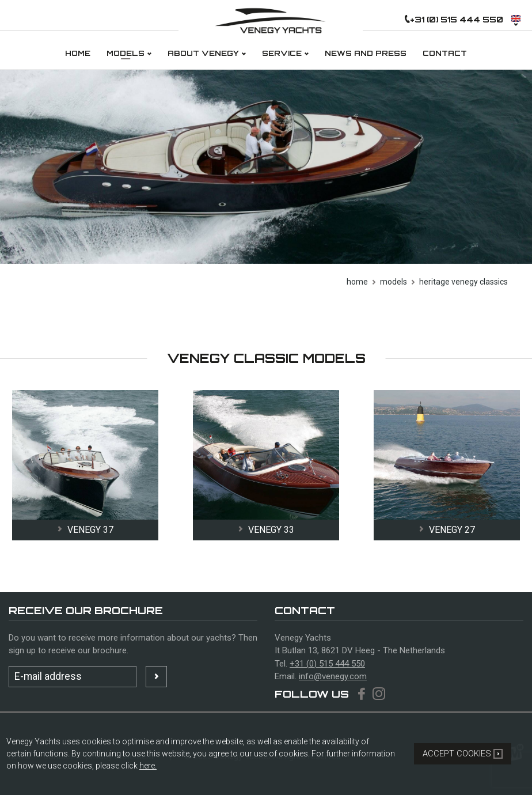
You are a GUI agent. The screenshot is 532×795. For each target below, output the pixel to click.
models (394, 282)
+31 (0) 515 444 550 (327, 664)
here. (148, 766)
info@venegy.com (333, 676)
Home (357, 282)
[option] (266, 167)
